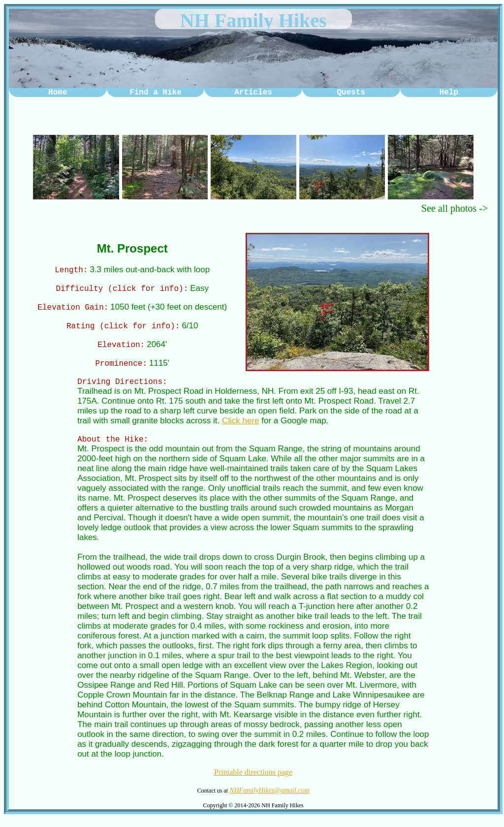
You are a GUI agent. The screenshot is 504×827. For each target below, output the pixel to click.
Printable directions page (253, 781)
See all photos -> (455, 208)
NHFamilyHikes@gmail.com (269, 799)
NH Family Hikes (253, 20)
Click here (241, 428)
